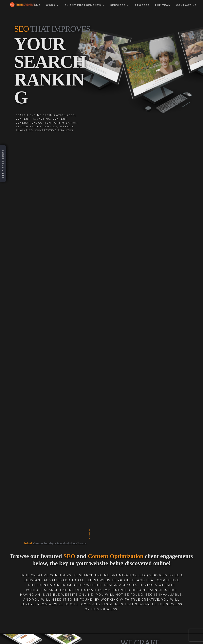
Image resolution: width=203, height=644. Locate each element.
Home (36, 8)
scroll (90, 534)
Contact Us (186, 8)
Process (142, 8)
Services (118, 8)
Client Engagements (83, 8)
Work (51, 8)
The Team (163, 8)
